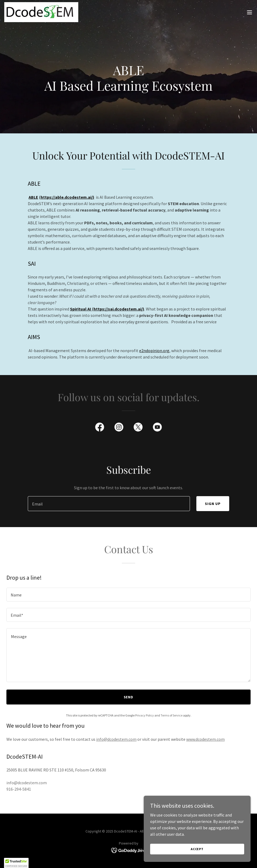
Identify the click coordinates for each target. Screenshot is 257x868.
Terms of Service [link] (172, 715)
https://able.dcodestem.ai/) (67, 197)
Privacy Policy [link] (145, 715)
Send (129, 697)
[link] (41, 12)
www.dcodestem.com (205, 739)
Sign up (213, 504)
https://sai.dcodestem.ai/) (119, 309)
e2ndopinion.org (154, 351)
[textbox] (109, 504)
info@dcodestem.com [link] (27, 783)
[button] (250, 12)
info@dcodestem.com (116, 739)
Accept (197, 849)
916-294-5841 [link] (19, 789)
